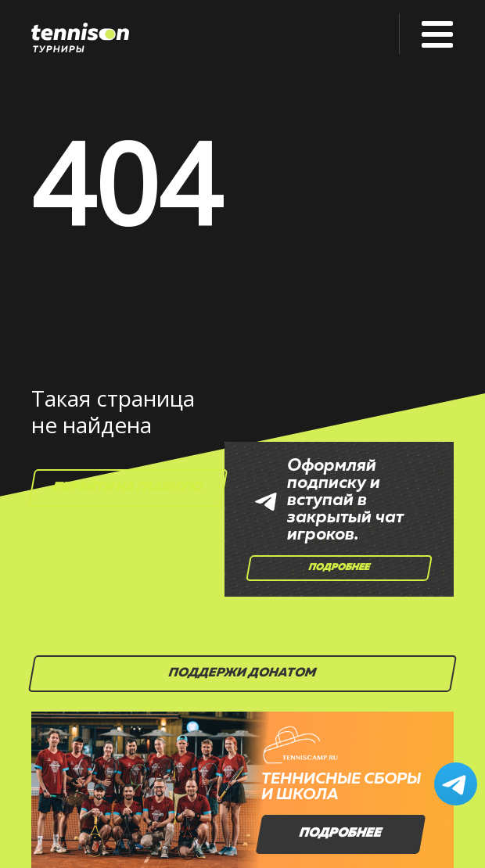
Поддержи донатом (242, 673)
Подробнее (339, 568)
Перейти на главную (128, 488)
